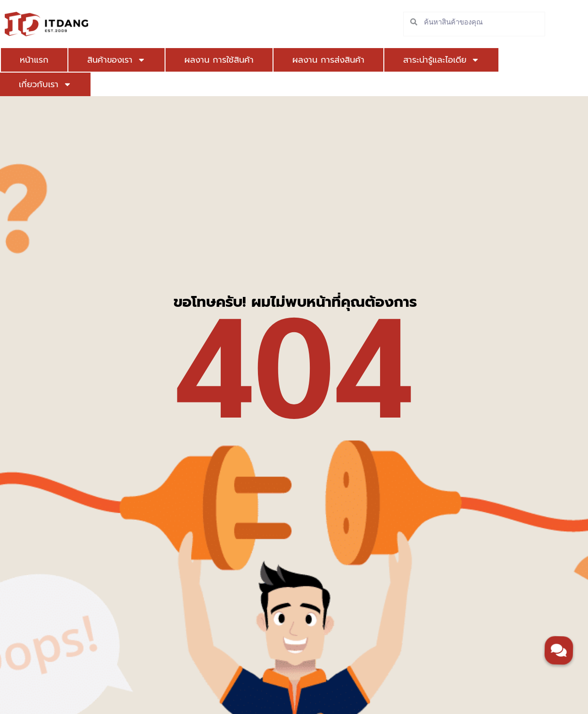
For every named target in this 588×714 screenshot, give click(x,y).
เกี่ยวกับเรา (45, 84)
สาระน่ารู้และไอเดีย (441, 60)
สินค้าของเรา (116, 60)
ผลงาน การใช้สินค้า (219, 60)
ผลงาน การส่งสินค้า (328, 60)
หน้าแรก (34, 60)
